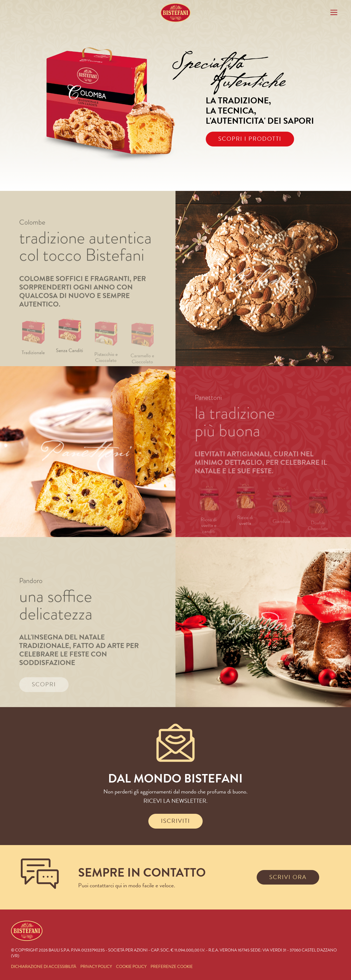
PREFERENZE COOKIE (172, 967)
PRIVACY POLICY (96, 967)
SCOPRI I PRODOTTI (250, 139)
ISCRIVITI (175, 821)
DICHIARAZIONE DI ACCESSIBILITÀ (44, 967)
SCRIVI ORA (288, 877)
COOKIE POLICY (131, 967)
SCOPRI (44, 695)
